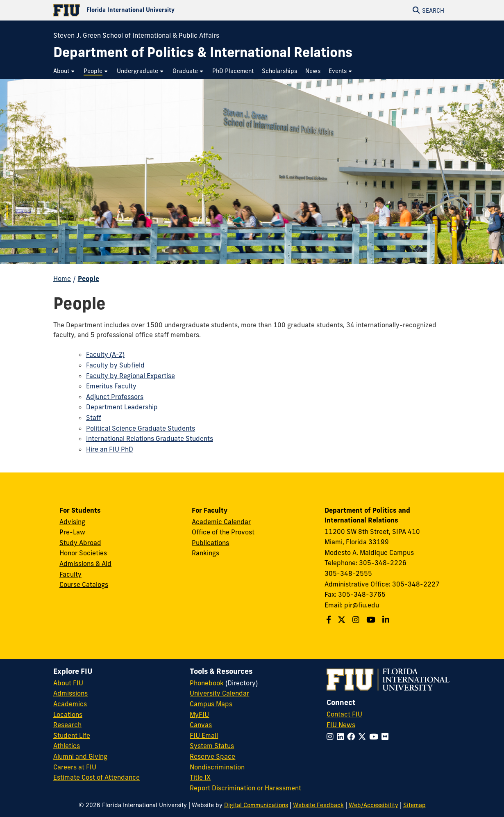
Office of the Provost (223, 532)
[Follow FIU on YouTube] (375, 737)
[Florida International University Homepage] (153, 10)
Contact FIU (344, 714)
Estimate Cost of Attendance (96, 777)
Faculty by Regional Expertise (131, 376)
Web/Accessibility (373, 805)
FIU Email (204, 735)
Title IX (200, 777)
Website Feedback (318, 805)
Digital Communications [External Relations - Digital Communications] (256, 805)
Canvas (201, 725)
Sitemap (414, 805)
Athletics (67, 746)
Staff (94, 418)
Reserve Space (212, 756)
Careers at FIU (75, 767)
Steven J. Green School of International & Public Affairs (136, 35)
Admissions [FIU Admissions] (70, 693)
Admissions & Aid (85, 564)
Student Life (72, 735)
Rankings (205, 553)
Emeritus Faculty (111, 386)
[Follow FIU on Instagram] (332, 737)
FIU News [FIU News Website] (341, 725)
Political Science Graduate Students (141, 428)
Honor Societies (83, 553)
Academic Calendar (221, 522)
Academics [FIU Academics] (70, 704)
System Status (212, 746)
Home (62, 278)
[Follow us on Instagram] (357, 620)
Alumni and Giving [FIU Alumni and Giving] (80, 756)
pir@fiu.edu (362, 605)
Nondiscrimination (217, 767)
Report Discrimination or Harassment (245, 788)
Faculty (70, 574)
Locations (68, 714)
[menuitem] (64, 71)
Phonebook (207, 683)
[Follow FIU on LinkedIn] (342, 737)
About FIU (68, 683)
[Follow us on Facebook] (330, 620)
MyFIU (199, 714)
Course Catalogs (84, 584)
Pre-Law (72, 532)
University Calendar (219, 693)
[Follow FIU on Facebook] (353, 737)
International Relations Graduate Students (150, 438)
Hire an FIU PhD (110, 449)
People (89, 278)
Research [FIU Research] (67, 725)
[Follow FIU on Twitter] (364, 737)
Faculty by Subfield (115, 365)
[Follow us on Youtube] (372, 620)
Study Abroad (80, 543)
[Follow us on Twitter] (343, 620)
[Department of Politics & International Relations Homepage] (203, 52)
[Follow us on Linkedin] (387, 620)
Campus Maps (211, 704)
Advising (72, 522)
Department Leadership (122, 407)
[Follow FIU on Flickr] (387, 737)
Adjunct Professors (115, 397)
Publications (210, 543)
